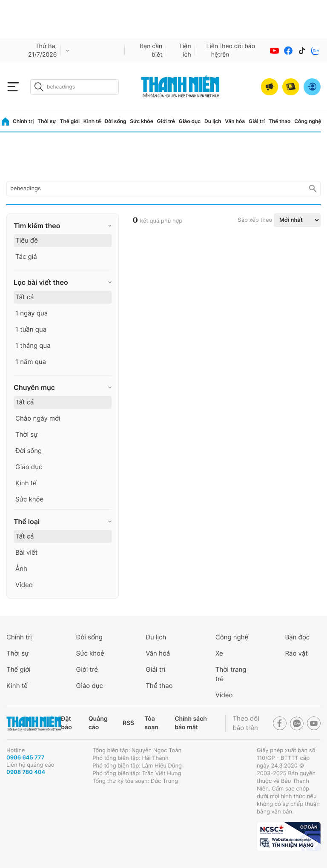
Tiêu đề (27, 240)
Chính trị (23, 121)
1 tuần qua (31, 329)
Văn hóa (235, 121)
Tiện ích (185, 50)
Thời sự (47, 121)
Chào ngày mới (38, 418)
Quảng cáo (98, 723)
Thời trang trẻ (231, 674)
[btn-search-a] (39, 87)
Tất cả (25, 297)
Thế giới (70, 121)
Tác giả (26, 256)
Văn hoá (158, 653)
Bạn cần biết (151, 50)
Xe (219, 653)
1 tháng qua (33, 345)
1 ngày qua (32, 313)
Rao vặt (296, 653)
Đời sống (116, 121)
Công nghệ (308, 121)
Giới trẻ (166, 121)
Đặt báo (66, 723)
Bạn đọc (297, 637)
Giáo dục (190, 121)
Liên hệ (212, 50)
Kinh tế (92, 121)
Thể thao (280, 121)
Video (24, 585)
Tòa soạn (151, 723)
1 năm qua (31, 362)
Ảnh (21, 569)
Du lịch (213, 121)
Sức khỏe (141, 121)
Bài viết (26, 552)
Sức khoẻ (90, 653)
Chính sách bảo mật (191, 723)
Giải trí (257, 121)
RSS (128, 723)
